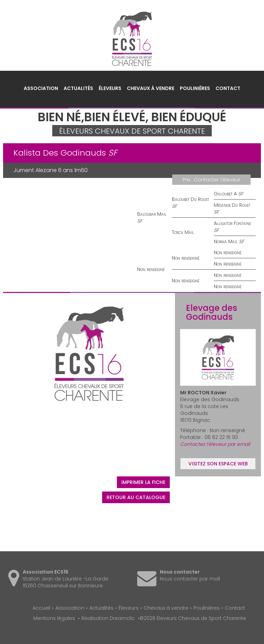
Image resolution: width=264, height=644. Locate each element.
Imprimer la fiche (143, 482)
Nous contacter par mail (190, 579)
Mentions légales (54, 618)
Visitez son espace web (218, 464)
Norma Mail (226, 241)
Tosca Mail (183, 232)
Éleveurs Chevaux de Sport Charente (132, 39)
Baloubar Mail (152, 214)
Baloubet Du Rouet (190, 199)
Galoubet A (225, 194)
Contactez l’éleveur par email (215, 444)
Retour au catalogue (136, 497)
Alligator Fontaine (232, 223)
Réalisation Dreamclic (108, 618)
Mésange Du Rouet (232, 205)
